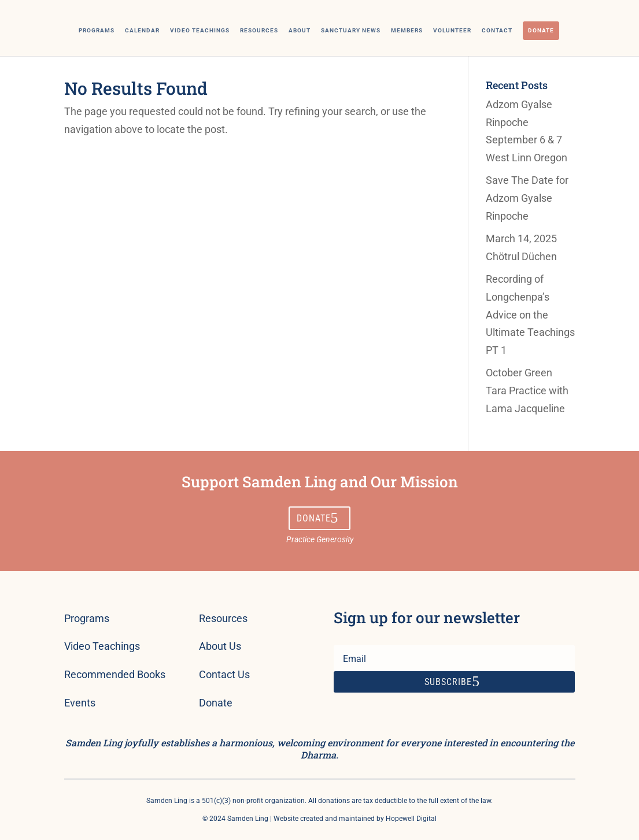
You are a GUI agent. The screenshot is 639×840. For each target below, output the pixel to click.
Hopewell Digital (411, 819)
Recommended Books (115, 674)
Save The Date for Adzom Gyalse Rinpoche (527, 198)
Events (80, 703)
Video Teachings (200, 30)
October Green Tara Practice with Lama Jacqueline (527, 390)
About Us (220, 646)
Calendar (142, 30)
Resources (259, 30)
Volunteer (452, 30)
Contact (497, 30)
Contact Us (224, 674)
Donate (541, 30)
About (300, 30)
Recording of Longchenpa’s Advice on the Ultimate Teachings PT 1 (530, 314)
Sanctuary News (351, 30)
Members (407, 30)
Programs (97, 30)
